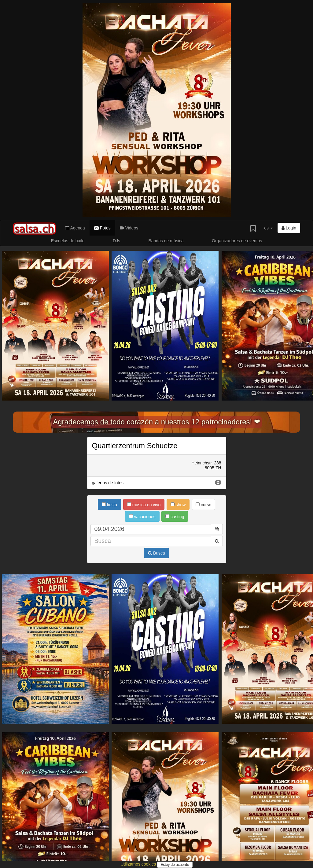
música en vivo (144, 505)
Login (289, 228)
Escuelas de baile (68, 241)
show (178, 505)
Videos (129, 228)
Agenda (75, 228)
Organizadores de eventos (237, 241)
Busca (156, 553)
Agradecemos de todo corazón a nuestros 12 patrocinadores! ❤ (156, 422)
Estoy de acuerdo (175, 865)
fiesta (109, 505)
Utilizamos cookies (139, 864)
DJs (116, 241)
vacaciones (142, 517)
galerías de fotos (157, 482)
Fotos (102, 228)
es (269, 228)
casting (175, 517)
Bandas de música (166, 241)
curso (203, 505)
